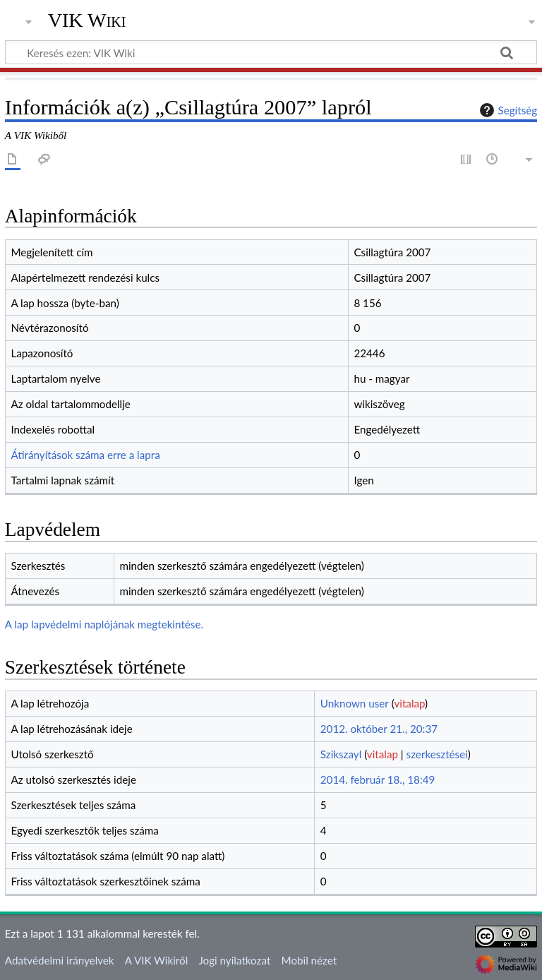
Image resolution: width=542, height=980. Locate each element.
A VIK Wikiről (156, 960)
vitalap (409, 703)
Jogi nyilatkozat (234, 960)
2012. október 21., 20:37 (379, 729)
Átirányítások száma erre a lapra (85, 455)
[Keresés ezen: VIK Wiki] (271, 52)
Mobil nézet (309, 960)
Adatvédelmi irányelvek (60, 960)
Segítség (507, 110)
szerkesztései (437, 754)
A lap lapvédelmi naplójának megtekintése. (104, 624)
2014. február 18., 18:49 (378, 779)
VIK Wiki (87, 20)
